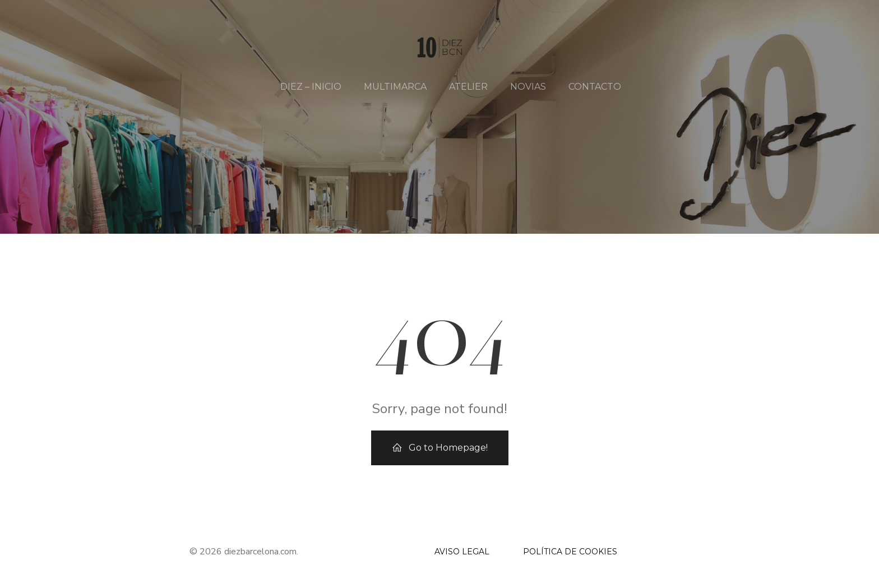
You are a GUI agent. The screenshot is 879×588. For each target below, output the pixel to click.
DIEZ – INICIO (311, 87)
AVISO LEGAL (462, 552)
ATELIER (468, 87)
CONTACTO (595, 87)
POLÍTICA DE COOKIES (570, 552)
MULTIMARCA (395, 87)
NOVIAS (528, 87)
